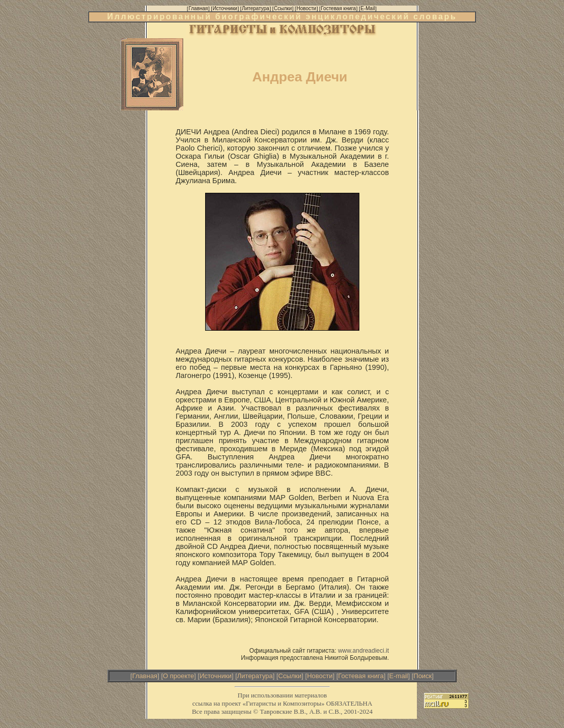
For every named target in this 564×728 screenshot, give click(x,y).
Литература (255, 676)
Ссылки (290, 676)
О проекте (178, 676)
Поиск (422, 676)
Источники (216, 676)
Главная (145, 676)
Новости (320, 676)
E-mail (399, 676)
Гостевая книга (361, 676)
